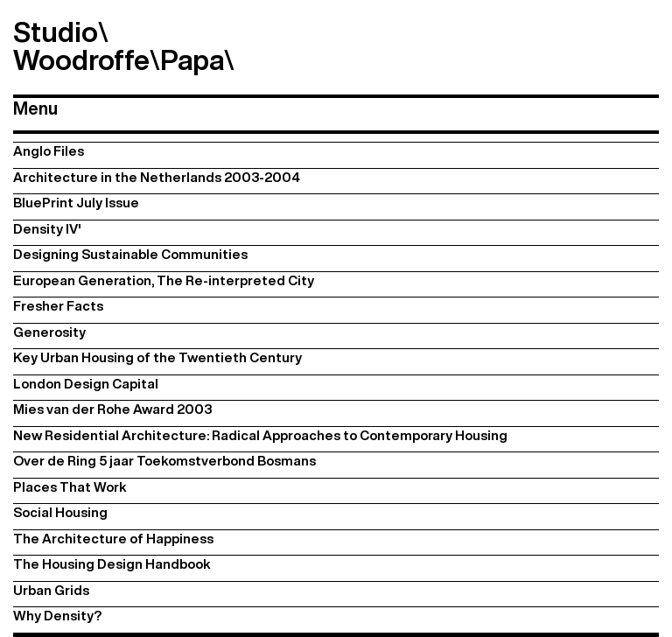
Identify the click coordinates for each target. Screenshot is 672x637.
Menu (35, 108)
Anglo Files (49, 151)
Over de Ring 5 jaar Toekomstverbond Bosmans (164, 461)
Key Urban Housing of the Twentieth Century (157, 357)
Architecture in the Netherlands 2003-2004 (157, 177)
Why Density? (57, 616)
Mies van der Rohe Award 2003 (112, 409)
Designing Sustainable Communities (130, 254)
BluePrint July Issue (76, 203)
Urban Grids (51, 590)
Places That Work (70, 487)
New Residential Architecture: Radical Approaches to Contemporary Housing (260, 435)
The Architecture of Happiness (113, 539)
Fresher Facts (58, 306)
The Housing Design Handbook (112, 564)
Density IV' (47, 229)
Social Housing (60, 512)
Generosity (49, 332)
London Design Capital (86, 384)
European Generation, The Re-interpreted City (164, 280)
